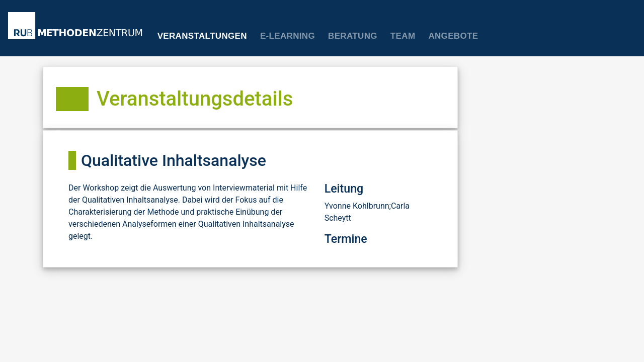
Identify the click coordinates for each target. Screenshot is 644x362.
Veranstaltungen (202, 36)
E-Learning (288, 36)
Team (403, 36)
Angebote (453, 36)
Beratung (353, 36)
